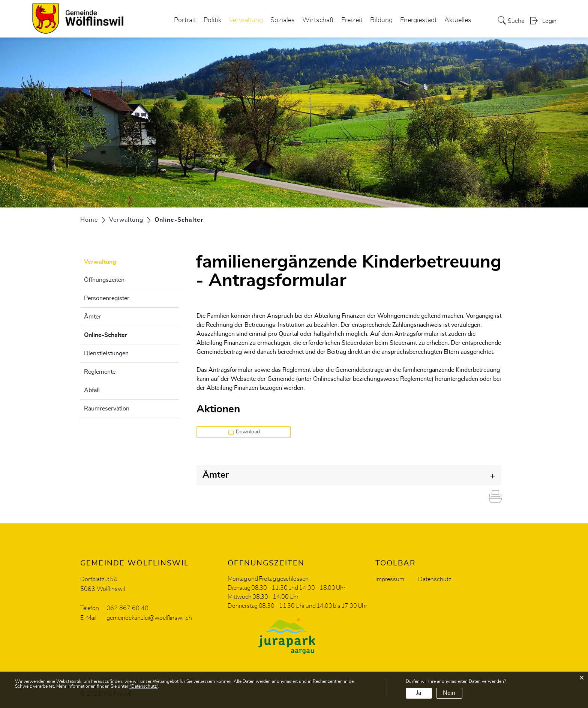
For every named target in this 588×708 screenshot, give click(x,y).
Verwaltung (246, 20)
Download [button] (244, 432)
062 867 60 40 (127, 608)
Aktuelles (458, 20)
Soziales (283, 20)
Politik (212, 20)
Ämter (92, 317)
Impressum (390, 579)
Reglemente (100, 372)
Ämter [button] (216, 475)
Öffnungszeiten (104, 280)
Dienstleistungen (106, 353)
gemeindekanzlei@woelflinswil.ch (149, 618)
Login (549, 21)
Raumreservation (107, 409)
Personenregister (107, 298)
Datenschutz (435, 579)
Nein (449, 693)
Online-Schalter (124, 334)
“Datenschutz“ (144, 686)
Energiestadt (418, 20)
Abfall (92, 390)
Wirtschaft (318, 20)
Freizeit (352, 20)
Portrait (185, 20)
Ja (419, 693)
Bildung (381, 20)
